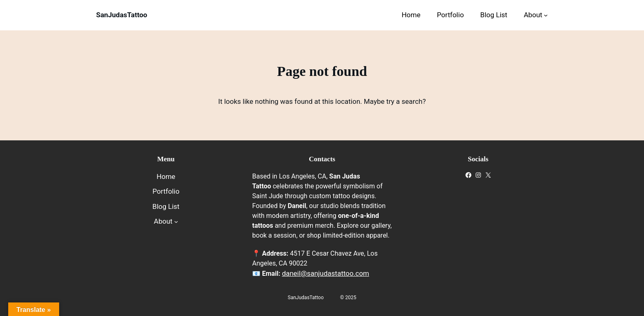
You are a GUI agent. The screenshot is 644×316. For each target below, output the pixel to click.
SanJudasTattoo (122, 15)
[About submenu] (546, 15)
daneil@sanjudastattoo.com (325, 273)
